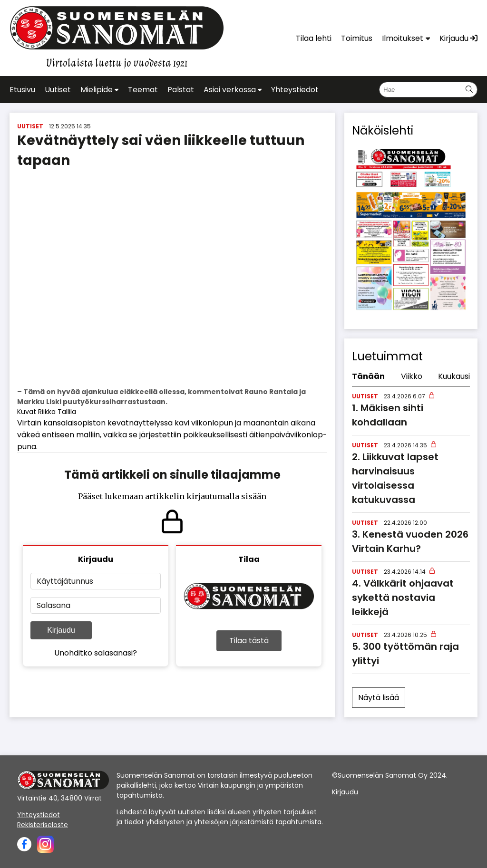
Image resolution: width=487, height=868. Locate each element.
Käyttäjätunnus (65, 581)
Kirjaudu (61, 630)
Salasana (54, 605)
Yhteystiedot (39, 815)
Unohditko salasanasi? (96, 653)
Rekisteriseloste (43, 825)
